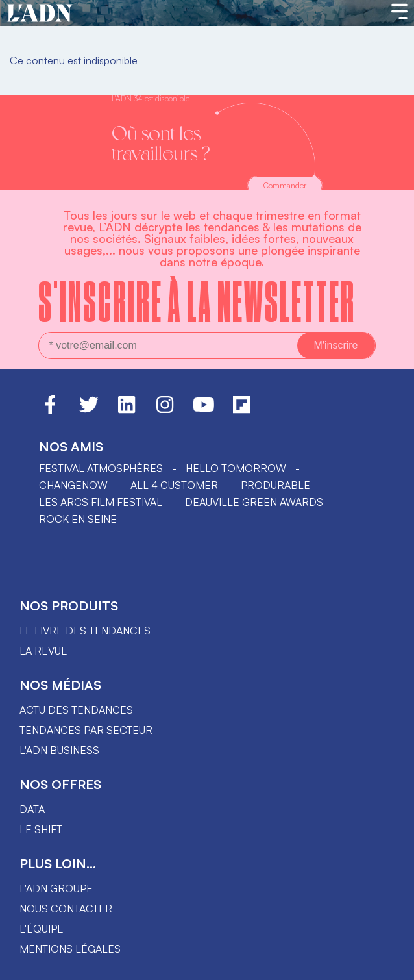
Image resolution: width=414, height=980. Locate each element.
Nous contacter (66, 909)
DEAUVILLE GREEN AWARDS (254, 502)
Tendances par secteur (86, 730)
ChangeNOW (73, 485)
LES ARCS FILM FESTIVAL (101, 502)
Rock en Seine (78, 519)
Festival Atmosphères (101, 468)
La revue (43, 651)
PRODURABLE (275, 485)
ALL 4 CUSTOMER (174, 485)
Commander (285, 185)
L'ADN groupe (56, 888)
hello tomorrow (236, 468)
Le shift (41, 829)
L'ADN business (59, 750)
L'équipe (42, 929)
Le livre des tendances (85, 631)
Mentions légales (70, 949)
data (32, 809)
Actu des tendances (76, 710)
